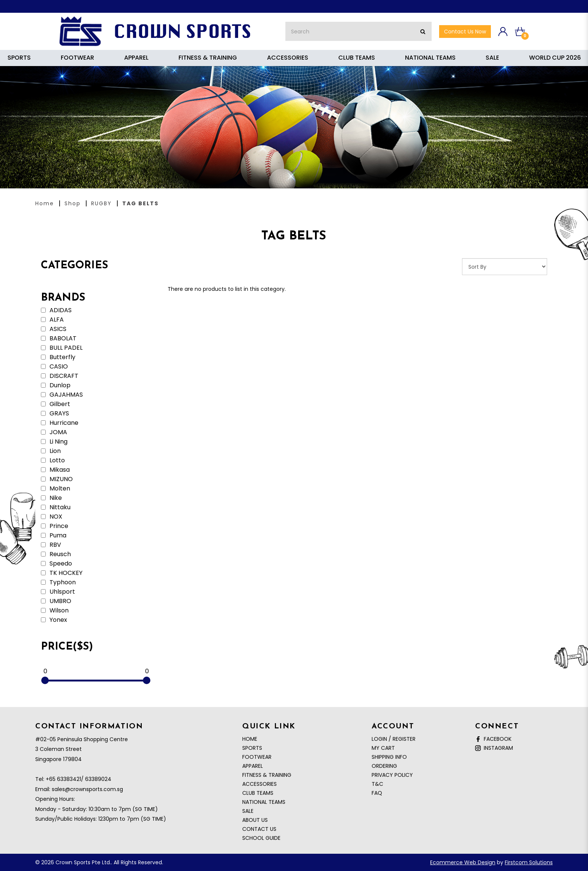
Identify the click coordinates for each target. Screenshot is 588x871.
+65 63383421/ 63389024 (79, 779)
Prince (55, 526)
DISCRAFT (60, 376)
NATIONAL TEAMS (264, 802)
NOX (52, 517)
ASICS (54, 329)
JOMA (54, 432)
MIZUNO (57, 479)
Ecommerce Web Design (463, 862)
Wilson (55, 611)
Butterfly (58, 357)
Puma (54, 536)
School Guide (261, 838)
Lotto (53, 460)
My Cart (383, 748)
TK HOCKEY (62, 573)
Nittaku (56, 507)
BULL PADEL (62, 348)
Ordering (384, 766)
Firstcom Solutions (529, 862)
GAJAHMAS (62, 395)
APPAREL (253, 766)
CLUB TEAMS (258, 793)
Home (45, 203)
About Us (255, 820)
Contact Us (259, 829)
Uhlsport (58, 592)
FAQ (377, 793)
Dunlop (56, 385)
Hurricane (60, 423)
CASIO (54, 367)
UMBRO (56, 601)
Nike (51, 498)
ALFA (52, 320)
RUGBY (101, 203)
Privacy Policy (392, 775)
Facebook (493, 739)
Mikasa (55, 470)
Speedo (56, 564)
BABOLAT (59, 338)
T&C (377, 784)
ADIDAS (56, 310)
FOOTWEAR (257, 757)
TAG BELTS (140, 203)
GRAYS (55, 414)
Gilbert (55, 404)
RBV (51, 545)
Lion (51, 451)
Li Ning (54, 442)
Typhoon (58, 582)
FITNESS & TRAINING (267, 775)
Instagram (494, 748)
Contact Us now (465, 32)
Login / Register (394, 739)
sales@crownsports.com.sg (87, 789)
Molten (55, 489)
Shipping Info (389, 757)
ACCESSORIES (259, 784)
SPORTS (252, 748)
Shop (73, 203)
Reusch (56, 554)
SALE (248, 811)
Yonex (54, 620)
